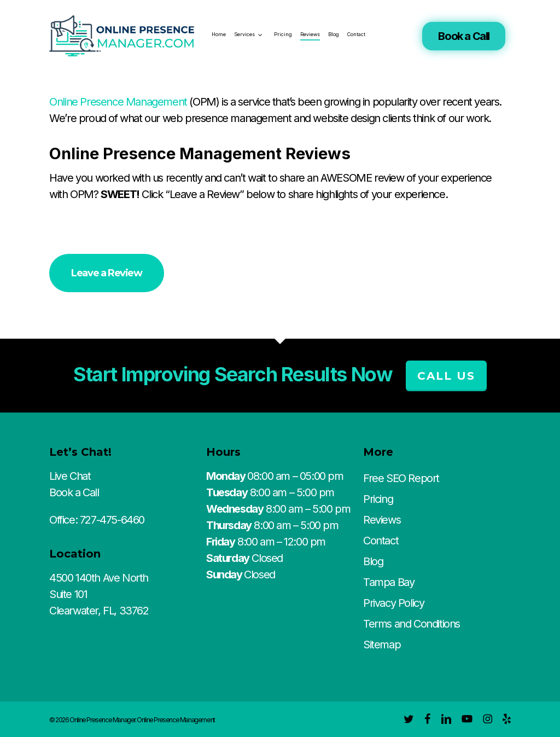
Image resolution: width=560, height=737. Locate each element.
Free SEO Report (401, 478)
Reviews (382, 520)
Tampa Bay (389, 582)
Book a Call (464, 36)
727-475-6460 (112, 520)
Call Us (446, 376)
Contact (381, 541)
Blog (373, 561)
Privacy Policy (393, 603)
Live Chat (70, 476)
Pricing (378, 499)
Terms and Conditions (412, 624)
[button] (106, 273)
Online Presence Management (118, 102)
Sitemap (382, 645)
